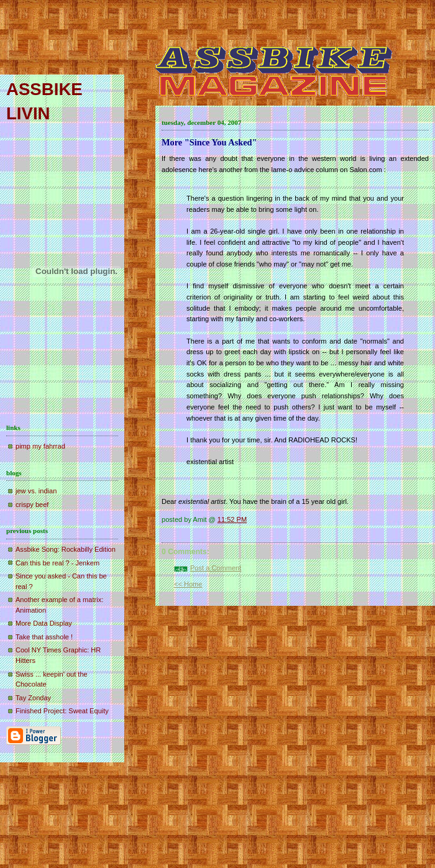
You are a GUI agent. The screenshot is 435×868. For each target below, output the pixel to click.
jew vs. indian (36, 491)
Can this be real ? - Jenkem (57, 563)
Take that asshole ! (44, 637)
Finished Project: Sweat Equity (62, 711)
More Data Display (44, 623)
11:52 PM (232, 519)
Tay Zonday (33, 698)
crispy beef (32, 505)
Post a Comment (216, 568)
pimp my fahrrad (40, 446)
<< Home (188, 584)
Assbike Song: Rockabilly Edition (66, 549)
